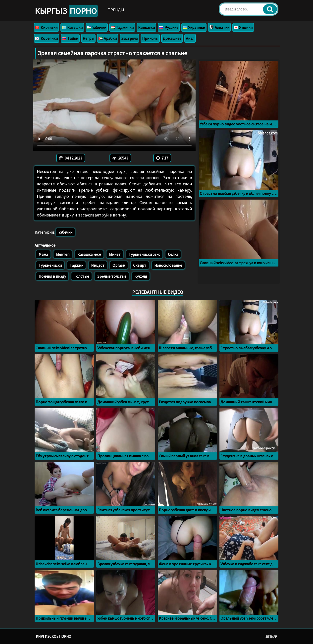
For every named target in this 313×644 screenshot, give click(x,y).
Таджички (122, 27)
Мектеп (63, 254)
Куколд (141, 276)
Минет (115, 254)
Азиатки (219, 27)
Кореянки (47, 38)
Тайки (70, 38)
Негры (88, 38)
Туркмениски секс (144, 254)
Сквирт (140, 265)
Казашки (72, 27)
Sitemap (271, 637)
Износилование (168, 265)
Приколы (150, 38)
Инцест (98, 265)
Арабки (108, 38)
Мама (43, 254)
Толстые (81, 276)
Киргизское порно (53, 636)
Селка (173, 254)
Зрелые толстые (112, 276)
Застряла (129, 38)
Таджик (76, 265)
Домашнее (172, 38)
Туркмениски (50, 265)
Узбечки (97, 27)
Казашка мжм (89, 254)
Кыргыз (66, 11)
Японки (243, 27)
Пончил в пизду (52, 276)
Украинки (194, 27)
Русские (169, 27)
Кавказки (146, 27)
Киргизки (46, 27)
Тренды (116, 10)
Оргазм (119, 265)
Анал (190, 38)
